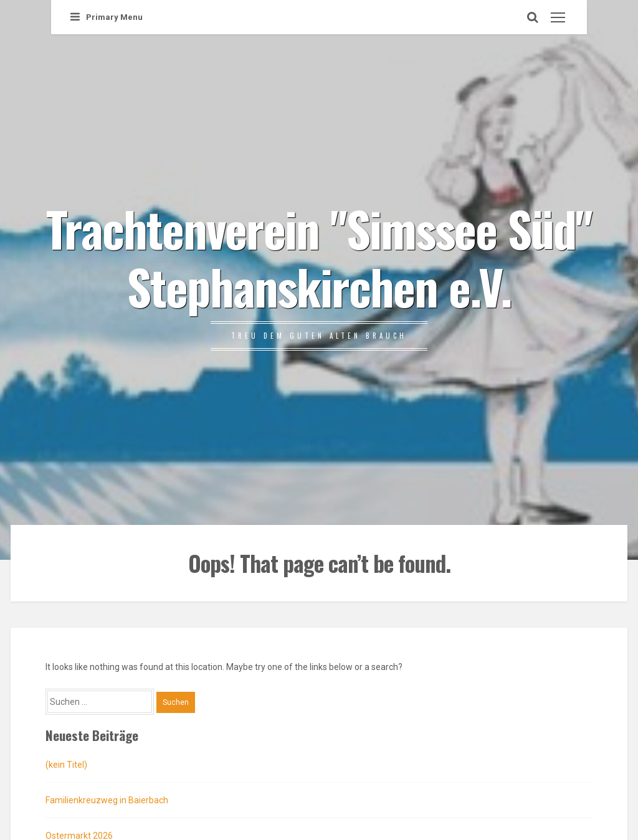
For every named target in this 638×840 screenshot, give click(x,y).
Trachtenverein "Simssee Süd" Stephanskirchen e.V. (319, 257)
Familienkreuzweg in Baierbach (107, 800)
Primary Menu (107, 17)
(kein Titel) (66, 765)
